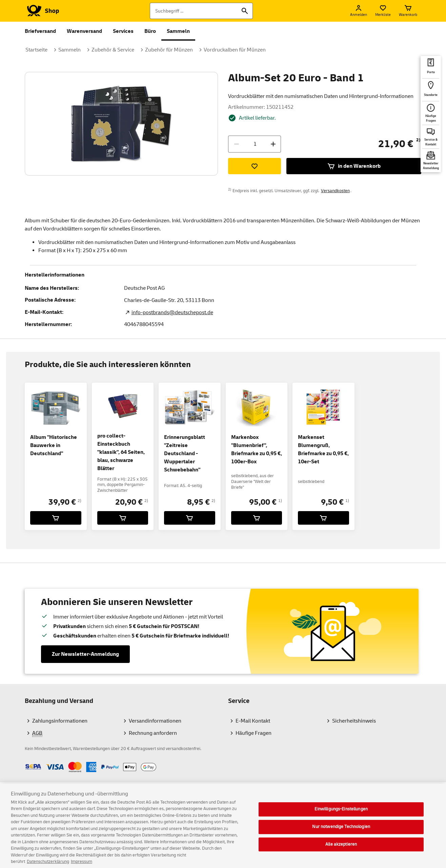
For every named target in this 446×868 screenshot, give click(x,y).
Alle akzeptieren (341, 850)
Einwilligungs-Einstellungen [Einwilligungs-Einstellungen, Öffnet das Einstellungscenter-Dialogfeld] (341, 815)
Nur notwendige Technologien (341, 832)
